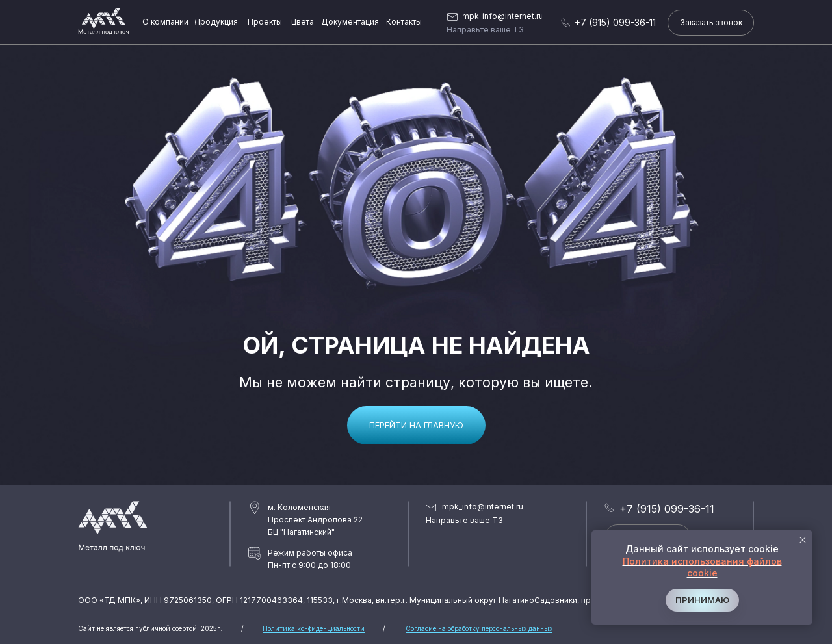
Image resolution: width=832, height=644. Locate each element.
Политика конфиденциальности (314, 628)
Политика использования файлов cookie (702, 567)
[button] (711, 23)
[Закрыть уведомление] (803, 540)
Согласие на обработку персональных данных (479, 628)
